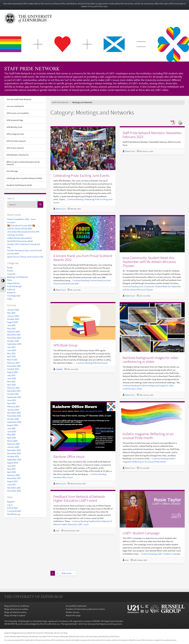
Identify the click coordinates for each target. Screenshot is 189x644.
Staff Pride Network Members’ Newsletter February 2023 (152, 135)
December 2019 (14, 450)
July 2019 (11, 466)
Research (11, 292)
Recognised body (69, 624)
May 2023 (11, 353)
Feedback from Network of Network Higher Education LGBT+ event (79, 499)
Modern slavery (73, 612)
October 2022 (13, 369)
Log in (10, 505)
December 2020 (14, 413)
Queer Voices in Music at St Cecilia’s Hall (25, 257)
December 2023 (14, 335)
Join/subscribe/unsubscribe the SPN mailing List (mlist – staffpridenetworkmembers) (23, 235)
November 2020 (14, 416)
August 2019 (13, 463)
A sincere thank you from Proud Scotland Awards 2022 (83, 258)
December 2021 (14, 391)
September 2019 (14, 459)
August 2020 (13, 425)
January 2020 (13, 447)
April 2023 (11, 356)
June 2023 (12, 350)
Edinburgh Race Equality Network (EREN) (24, 178)
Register (11, 502)
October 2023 (13, 341)
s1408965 (59, 369)
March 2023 (12, 360)
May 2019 (11, 469)
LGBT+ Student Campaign (141, 533)
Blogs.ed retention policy (15, 612)
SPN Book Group (65, 345)
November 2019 (14, 453)
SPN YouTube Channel (16, 141)
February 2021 (13, 406)
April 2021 (11, 403)
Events (10, 271)
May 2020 (11, 434)
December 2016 (14, 488)
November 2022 (14, 366)
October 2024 (13, 319)
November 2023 (14, 338)
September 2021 (14, 397)
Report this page (73, 615)
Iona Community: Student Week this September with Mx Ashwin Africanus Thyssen (149, 262)
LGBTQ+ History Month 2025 (20, 228)
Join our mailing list (15, 106)
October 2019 (13, 456)
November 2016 (14, 491)
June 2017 (12, 485)
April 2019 (11, 472)
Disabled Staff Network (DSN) (19, 185)
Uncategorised (14, 296)
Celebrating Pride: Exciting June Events (81, 176)
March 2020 (12, 441)
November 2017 (14, 478)
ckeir (58, 531)
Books (10, 268)
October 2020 (13, 419)
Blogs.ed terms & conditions (17, 606)
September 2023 (14, 344)
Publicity (11, 289)
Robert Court (61, 209)
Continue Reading (92, 363)
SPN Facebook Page (15, 120)
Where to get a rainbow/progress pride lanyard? (23, 163)
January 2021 (13, 410)
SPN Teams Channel (15, 148)
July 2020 (11, 428)
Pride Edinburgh (14, 286)
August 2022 (13, 372)
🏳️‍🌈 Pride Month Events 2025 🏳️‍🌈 (21, 225)
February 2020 (13, 444)
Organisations (14, 283)
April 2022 (11, 385)
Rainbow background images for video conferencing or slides (150, 360)
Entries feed (12, 508)
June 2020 (12, 431)
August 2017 (13, 481)
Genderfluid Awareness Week (20, 241)
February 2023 (13, 363)
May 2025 (11, 313)
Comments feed (14, 511)
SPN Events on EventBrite (18, 113)
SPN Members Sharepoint (18, 155)
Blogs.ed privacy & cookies (16, 609)
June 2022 (12, 378)
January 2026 (13, 310)
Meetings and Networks (18, 277)
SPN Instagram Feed (15, 134)
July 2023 (11, 347)
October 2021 (13, 394)
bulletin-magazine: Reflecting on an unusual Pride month (148, 436)
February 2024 (13, 332)
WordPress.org (14, 514)
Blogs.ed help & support (15, 615)
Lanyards (11, 274)
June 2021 (12, 400)
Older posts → (68, 573)
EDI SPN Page (12, 171)
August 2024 (13, 322)
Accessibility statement (76, 606)
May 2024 (11, 328)
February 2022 (13, 388)
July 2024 (11, 325)
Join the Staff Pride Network (19, 99)
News (10, 280)
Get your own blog (61, 633)
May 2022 (11, 381)
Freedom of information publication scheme (85, 609)
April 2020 (11, 438)
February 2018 (13, 475)
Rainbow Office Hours (69, 457)
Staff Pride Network (32, 69)
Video (10, 299)
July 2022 (11, 375)
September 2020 (14, 422)
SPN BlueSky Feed (14, 127)
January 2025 (13, 316)
